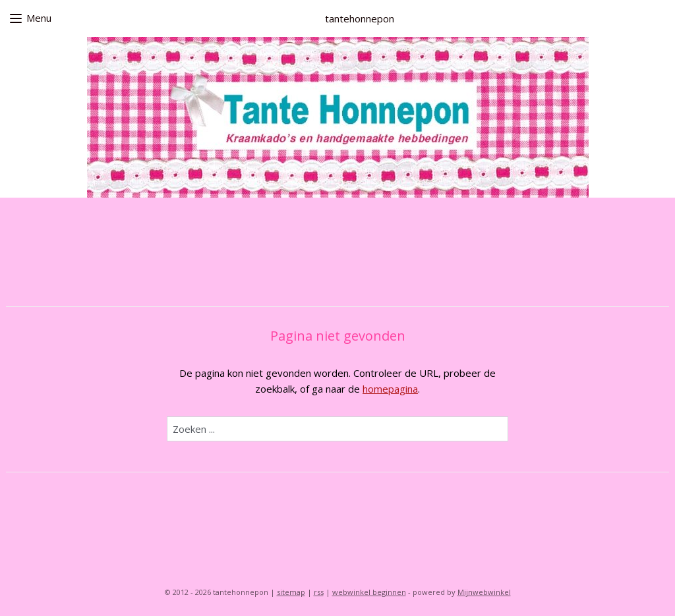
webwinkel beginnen (369, 592)
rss (319, 592)
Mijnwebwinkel (484, 592)
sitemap (291, 592)
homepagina (390, 389)
